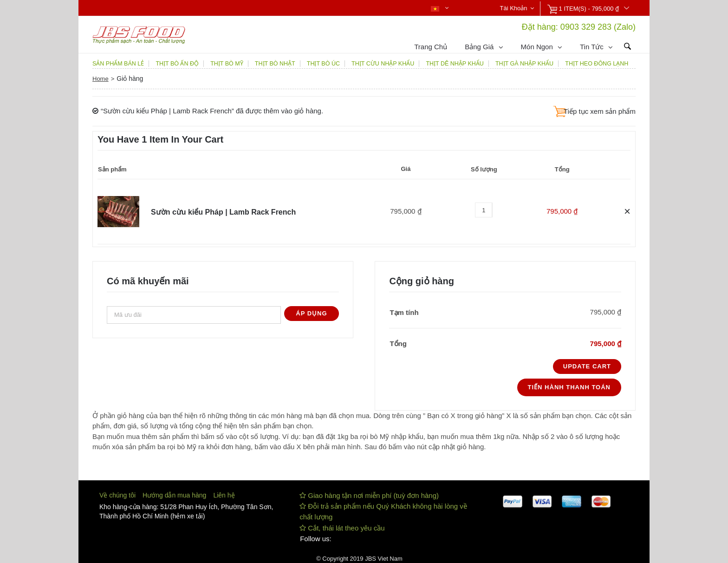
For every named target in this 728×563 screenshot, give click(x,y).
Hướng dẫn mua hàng (174, 495)
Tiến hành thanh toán (569, 387)
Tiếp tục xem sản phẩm (600, 111)
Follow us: (316, 539)
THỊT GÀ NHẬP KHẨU (524, 64)
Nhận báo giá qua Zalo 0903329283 (242, 9)
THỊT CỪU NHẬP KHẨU (383, 64)
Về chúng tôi (117, 495)
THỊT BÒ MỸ (227, 64)
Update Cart (587, 366)
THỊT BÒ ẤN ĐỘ (177, 64)
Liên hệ (224, 495)
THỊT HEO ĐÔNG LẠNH (597, 64)
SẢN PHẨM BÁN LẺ (118, 64)
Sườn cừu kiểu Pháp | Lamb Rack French (223, 212)
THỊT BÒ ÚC (323, 64)
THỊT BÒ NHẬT (275, 64)
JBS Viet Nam (384, 559)
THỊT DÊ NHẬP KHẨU (455, 64)
